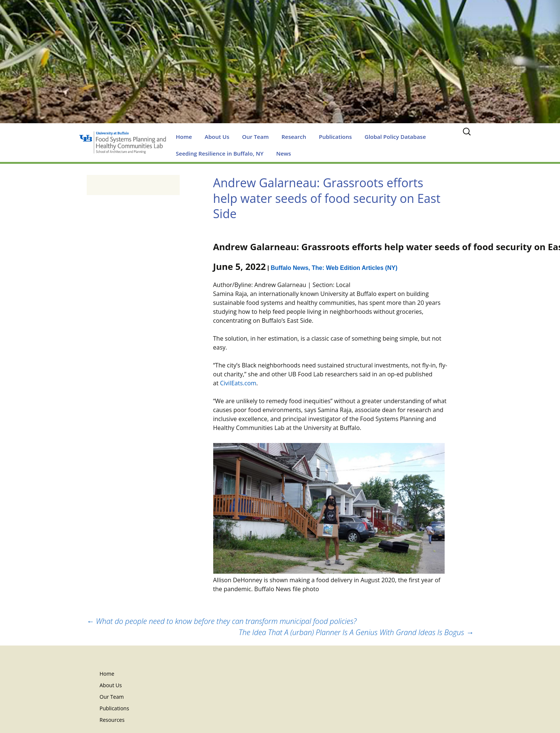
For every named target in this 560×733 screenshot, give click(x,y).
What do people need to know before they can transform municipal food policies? (222, 621)
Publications (335, 137)
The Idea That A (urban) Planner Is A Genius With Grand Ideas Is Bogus (356, 632)
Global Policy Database (395, 137)
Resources (112, 720)
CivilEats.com (238, 383)
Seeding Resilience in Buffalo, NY (220, 153)
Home (184, 137)
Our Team (255, 137)
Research (294, 137)
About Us (217, 137)
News (284, 153)
